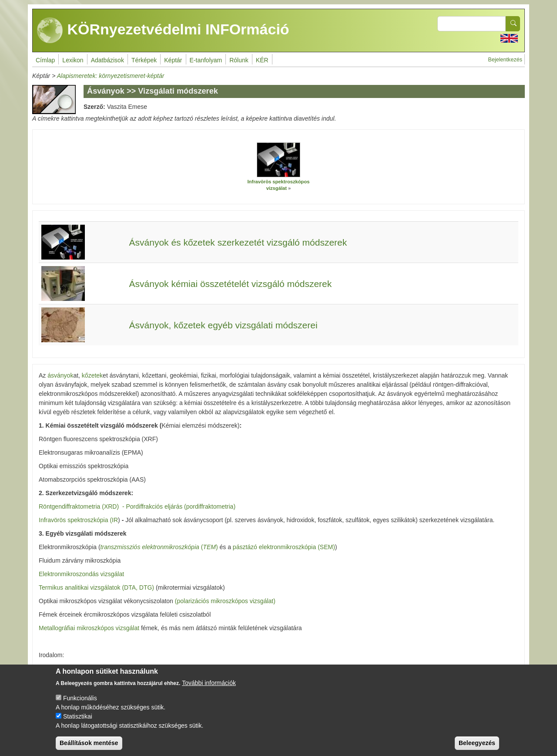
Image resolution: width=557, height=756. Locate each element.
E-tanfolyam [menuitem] (206, 60)
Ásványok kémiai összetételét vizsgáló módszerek (231, 284)
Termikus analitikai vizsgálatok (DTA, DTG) (97, 587)
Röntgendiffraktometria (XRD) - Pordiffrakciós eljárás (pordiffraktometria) (137, 506)
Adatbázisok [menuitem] (107, 60)
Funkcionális (80, 706)
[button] (278, 160)
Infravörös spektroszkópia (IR (78, 520)
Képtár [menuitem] (173, 60)
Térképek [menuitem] (144, 60)
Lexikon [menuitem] (73, 60)
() (159, 547)
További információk (209, 691)
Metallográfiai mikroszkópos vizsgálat (90, 628)
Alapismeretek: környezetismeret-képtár (111, 76)
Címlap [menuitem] (45, 60)
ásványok (60, 375)
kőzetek (92, 375)
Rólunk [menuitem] (239, 60)
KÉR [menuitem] (262, 60)
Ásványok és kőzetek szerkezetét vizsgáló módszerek (238, 242)
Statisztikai (78, 724)
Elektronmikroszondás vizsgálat (81, 574)
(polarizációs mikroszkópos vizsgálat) (225, 601)
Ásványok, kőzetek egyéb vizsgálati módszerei (223, 325)
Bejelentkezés (505, 60)
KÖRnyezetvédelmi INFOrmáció (163, 30)
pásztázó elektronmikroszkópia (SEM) (284, 547)
